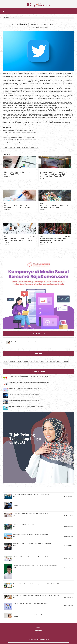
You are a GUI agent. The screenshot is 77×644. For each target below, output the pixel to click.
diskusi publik (25, 147)
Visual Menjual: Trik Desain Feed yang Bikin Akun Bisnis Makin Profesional (31, 534)
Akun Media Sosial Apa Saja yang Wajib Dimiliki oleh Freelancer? (18, 130)
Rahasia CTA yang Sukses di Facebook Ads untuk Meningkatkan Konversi (30, 604)
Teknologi (6, 365)
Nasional (41, 203)
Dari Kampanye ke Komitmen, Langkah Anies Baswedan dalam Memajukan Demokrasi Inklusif (25, 142)
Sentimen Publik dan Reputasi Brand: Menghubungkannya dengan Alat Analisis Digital (29, 383)
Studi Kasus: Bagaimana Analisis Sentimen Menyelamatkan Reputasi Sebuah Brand (28, 377)
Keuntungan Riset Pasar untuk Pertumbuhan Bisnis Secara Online (17, 206)
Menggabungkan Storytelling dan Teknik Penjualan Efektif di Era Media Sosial (18, 240)
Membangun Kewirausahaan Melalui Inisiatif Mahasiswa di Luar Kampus (30, 503)
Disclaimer (38, 633)
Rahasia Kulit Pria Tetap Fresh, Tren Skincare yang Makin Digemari (27, 342)
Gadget (42, 361)
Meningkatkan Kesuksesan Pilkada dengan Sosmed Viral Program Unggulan (31, 494)
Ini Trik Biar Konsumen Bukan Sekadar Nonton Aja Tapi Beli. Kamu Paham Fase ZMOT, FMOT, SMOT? (37, 595)
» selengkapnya (7, 176)
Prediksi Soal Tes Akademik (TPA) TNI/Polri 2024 (25, 524)
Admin (47, 28)
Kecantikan (26, 361)
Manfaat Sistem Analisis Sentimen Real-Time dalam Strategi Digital (25, 388)
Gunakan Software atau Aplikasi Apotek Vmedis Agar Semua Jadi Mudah (31, 513)
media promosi (34, 147)
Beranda (38, 628)
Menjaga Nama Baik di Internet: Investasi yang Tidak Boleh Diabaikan (25, 394)
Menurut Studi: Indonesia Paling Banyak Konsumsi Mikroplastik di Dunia (55, 206)
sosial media (12, 147)
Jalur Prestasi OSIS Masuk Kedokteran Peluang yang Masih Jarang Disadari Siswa (33, 557)
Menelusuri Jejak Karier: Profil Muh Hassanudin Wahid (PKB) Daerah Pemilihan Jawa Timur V (35, 565)
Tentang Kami (38, 630)
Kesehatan (52, 361)
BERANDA (7, 18)
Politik (37, 361)
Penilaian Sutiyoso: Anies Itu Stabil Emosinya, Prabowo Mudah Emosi (19, 140)
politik (19, 147)
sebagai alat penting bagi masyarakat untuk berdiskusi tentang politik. (47, 114)
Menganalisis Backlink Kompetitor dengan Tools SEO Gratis (17, 173)
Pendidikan (42, 170)
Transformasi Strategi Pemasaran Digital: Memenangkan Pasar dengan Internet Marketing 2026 (36, 584)
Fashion (6, 361)
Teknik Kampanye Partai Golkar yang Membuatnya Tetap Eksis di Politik (20, 133)
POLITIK (13, 18)
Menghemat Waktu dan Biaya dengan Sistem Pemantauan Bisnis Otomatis (26, 406)
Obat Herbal (12, 361)
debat (5, 147)
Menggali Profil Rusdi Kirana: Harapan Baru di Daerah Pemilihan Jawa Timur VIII (32, 544)
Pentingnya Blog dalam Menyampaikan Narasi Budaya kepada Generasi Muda (21, 135)
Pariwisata (19, 361)
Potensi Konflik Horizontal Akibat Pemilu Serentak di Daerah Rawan (19, 137)
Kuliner (32, 361)
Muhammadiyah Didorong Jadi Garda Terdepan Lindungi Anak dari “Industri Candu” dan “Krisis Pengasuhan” (54, 174)
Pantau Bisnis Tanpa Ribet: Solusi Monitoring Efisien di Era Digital (24, 400)
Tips (5, 170)
